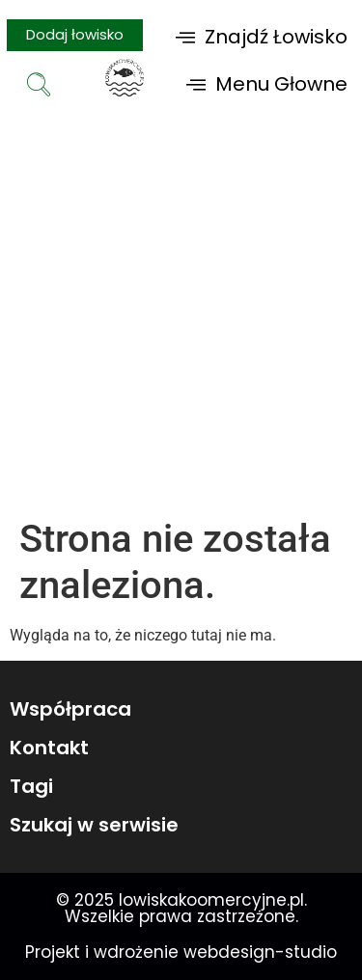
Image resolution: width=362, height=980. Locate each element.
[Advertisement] (181, 326)
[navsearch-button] (39, 87)
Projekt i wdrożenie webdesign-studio (181, 952)
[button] (262, 36)
